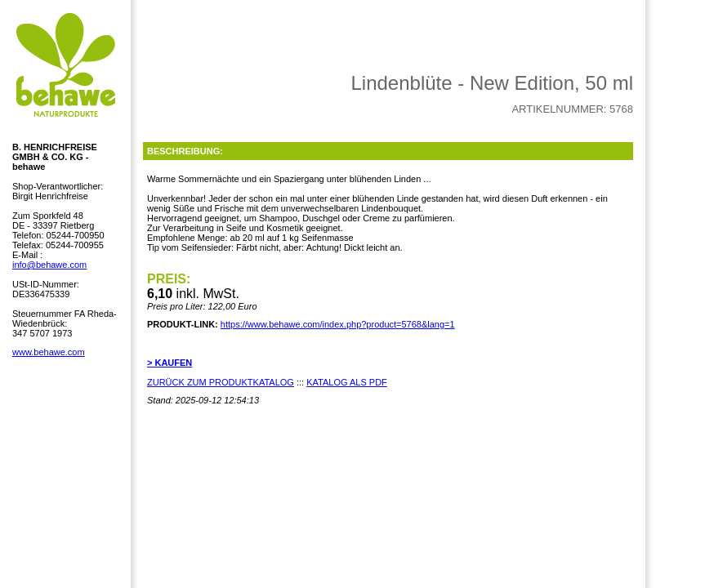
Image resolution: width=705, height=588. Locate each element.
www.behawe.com (49, 352)
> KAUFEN (170, 363)
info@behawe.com (49, 265)
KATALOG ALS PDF (347, 382)
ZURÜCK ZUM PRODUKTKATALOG (221, 382)
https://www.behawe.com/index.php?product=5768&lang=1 (338, 324)
